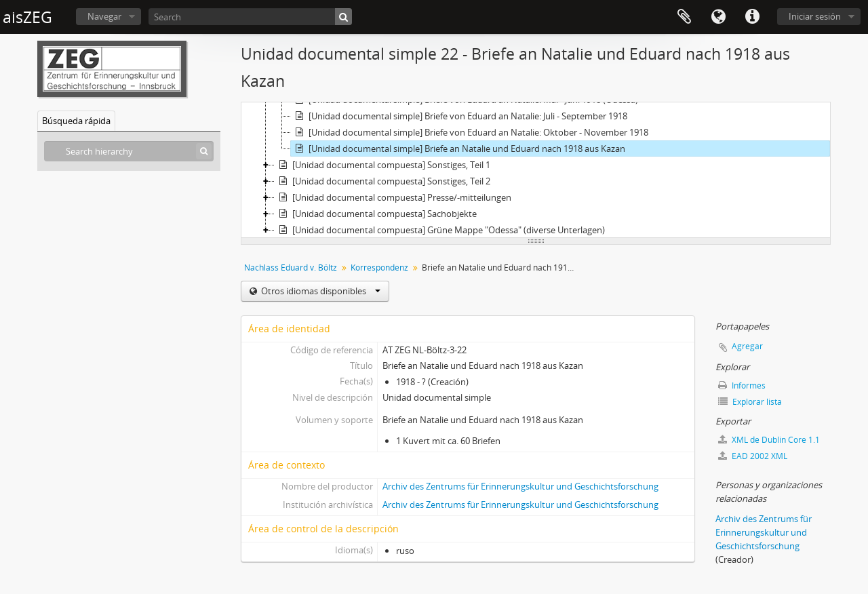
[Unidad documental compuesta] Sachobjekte (376, 214)
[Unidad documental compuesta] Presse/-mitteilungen (393, 197)
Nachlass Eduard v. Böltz (291, 268)
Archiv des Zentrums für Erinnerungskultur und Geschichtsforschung (520, 486)
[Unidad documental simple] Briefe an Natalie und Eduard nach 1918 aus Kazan (458, 148)
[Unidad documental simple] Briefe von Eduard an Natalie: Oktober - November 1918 (470, 132)
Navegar (104, 16)
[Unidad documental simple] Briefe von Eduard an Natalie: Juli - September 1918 (459, 116)
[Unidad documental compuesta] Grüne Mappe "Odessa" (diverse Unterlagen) (440, 230)
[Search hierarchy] (129, 151)
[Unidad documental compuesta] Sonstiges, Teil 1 (382, 165)
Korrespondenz (379, 268)
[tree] (536, 170)
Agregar (747, 346)
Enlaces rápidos (752, 17)
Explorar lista (750, 402)
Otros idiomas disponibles (320, 291)
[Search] (250, 17)
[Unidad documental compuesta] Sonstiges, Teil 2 (382, 181)
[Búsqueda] (343, 17)
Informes (742, 385)
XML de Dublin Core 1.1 (769, 440)
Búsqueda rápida (76, 121)
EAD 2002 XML (753, 456)
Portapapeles (684, 17)
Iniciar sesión (815, 16)
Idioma (718, 17)
